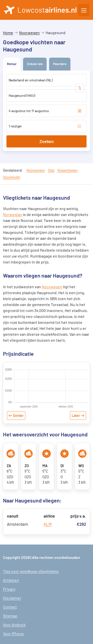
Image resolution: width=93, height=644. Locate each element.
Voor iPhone (13, 633)
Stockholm (12, 177)
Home (8, 33)
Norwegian (13, 214)
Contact (10, 607)
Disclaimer (12, 598)
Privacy (9, 589)
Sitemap (10, 616)
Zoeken (47, 141)
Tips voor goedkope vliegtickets (31, 571)
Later (76, 416)
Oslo (51, 170)
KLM (48, 524)
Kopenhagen (68, 170)
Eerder (18, 416)
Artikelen (11, 580)
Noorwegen (29, 33)
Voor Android (14, 625)
